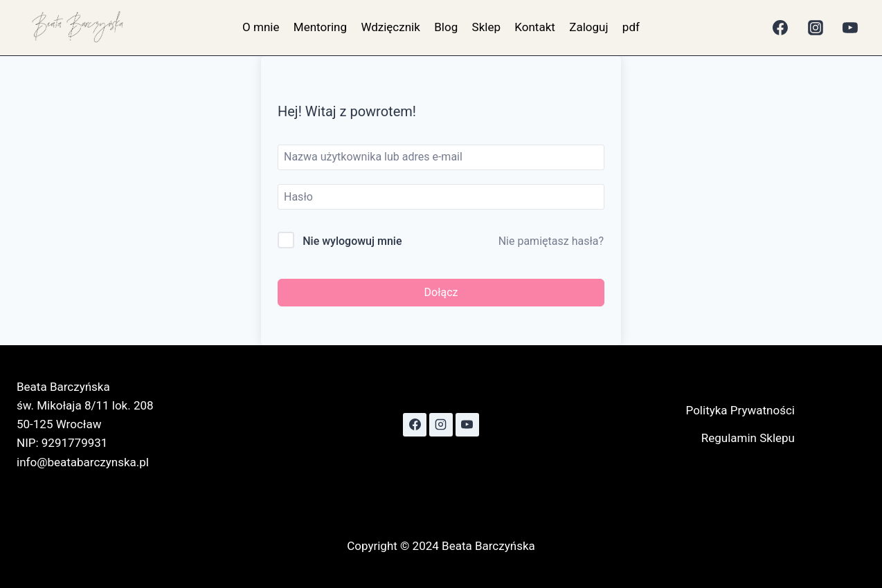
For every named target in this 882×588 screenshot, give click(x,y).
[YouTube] (850, 28)
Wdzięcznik (390, 27)
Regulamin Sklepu (748, 438)
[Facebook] (780, 28)
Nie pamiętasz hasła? (551, 241)
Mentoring (320, 27)
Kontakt (535, 27)
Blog (446, 27)
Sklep (486, 27)
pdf (631, 27)
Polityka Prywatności (740, 410)
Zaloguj (588, 27)
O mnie (261, 27)
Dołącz (441, 292)
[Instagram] (816, 28)
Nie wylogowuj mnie (352, 241)
